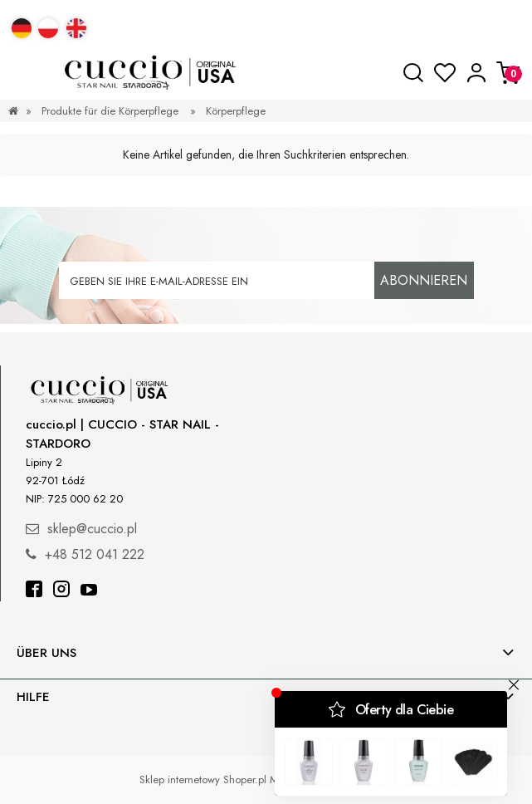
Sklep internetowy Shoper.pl (203, 779)
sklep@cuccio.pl (92, 529)
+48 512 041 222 (95, 554)
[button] (24, 73)
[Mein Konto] (476, 73)
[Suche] (413, 73)
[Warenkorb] (508, 73)
